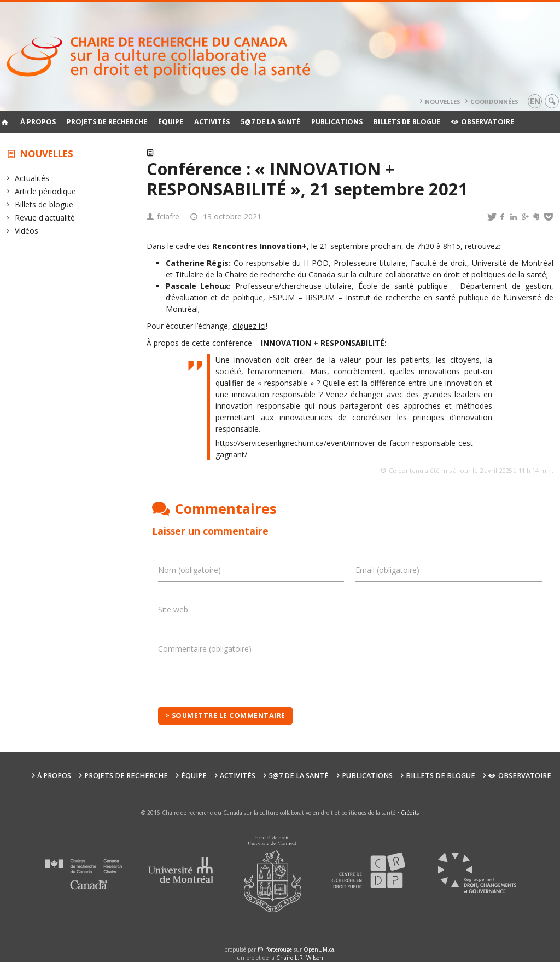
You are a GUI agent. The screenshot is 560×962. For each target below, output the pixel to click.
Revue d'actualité (45, 218)
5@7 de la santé (270, 122)
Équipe (171, 122)
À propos (38, 122)
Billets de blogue (407, 122)
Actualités (32, 178)
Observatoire (483, 122)
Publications (337, 122)
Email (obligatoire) (387, 570)
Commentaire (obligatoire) (205, 649)
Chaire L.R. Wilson (300, 958)
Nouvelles (443, 102)
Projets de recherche (107, 122)
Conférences (226, 153)
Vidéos (27, 231)
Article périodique (46, 191)
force (279, 949)
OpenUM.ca (319, 949)
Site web (173, 609)
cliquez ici (249, 326)
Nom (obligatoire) (189, 570)
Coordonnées (494, 102)
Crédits (410, 813)
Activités (212, 122)
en (535, 101)
